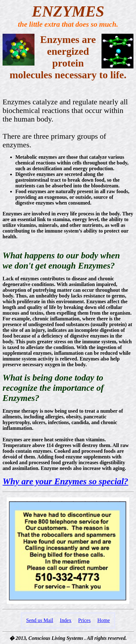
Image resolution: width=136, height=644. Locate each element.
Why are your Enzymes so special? (65, 481)
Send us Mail (40, 620)
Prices (84, 620)
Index (65, 620)
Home (104, 620)
